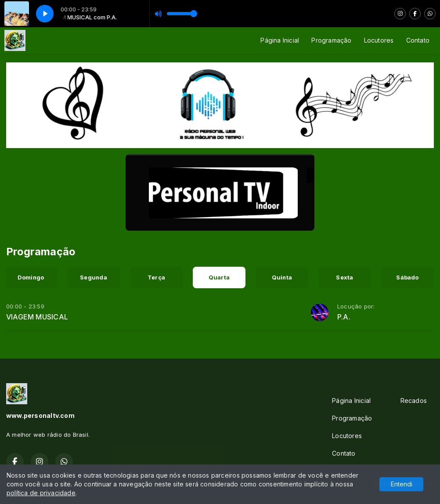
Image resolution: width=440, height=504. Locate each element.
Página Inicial (280, 40)
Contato (418, 40)
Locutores (379, 40)
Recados (414, 401)
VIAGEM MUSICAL (37, 317)
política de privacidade (41, 493)
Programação (331, 40)
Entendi (402, 484)
